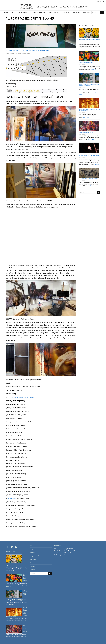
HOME (6, 13)
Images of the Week (35, 556)
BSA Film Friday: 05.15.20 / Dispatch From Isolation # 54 (27, 51)
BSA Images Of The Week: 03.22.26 (86, 132)
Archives (32, 566)
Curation (32, 563)
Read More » (97, 48)
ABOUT (13, 13)
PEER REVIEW (53, 13)
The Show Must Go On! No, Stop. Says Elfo (88, 179)
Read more (9, 531)
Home (32, 546)
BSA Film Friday (26, 53)
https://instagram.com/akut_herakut (22, 397)
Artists (20, 53)
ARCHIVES (76, 13)
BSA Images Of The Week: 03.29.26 (86, 63)
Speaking (32, 570)
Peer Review (33, 559)
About (32, 549)
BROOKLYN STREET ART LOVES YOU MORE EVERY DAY (53, 7)
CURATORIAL (65, 13)
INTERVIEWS (23, 13)
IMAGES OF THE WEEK (38, 13)
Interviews (33, 553)
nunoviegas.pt (12, 498)
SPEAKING (86, 13)
